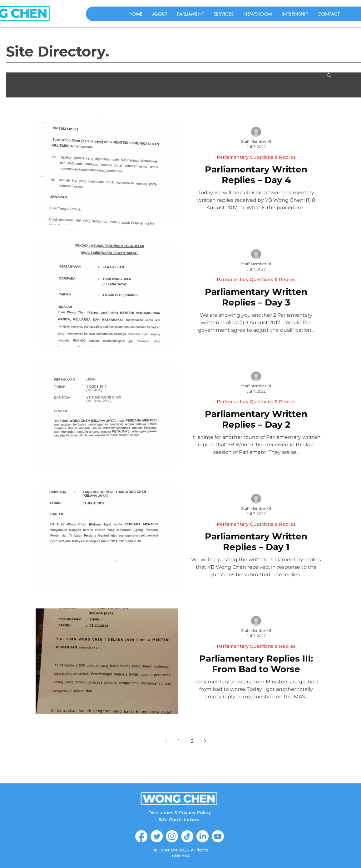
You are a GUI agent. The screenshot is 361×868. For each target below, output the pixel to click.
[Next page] (205, 741)
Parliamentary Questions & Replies (256, 157)
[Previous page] (166, 741)
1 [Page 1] (179, 741)
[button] (329, 76)
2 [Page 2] (192, 741)
